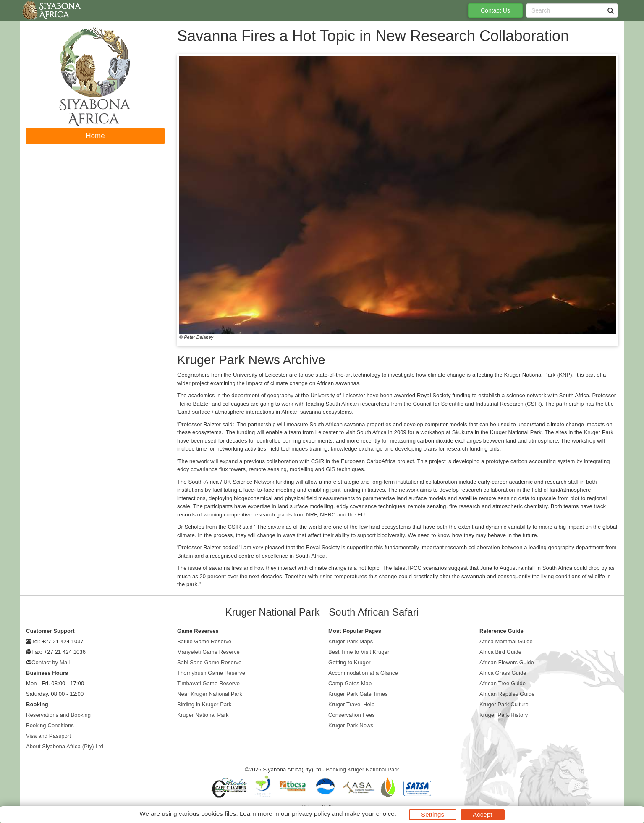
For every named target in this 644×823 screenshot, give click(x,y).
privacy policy (311, 814)
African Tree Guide (503, 683)
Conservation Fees (352, 715)
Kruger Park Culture (504, 704)
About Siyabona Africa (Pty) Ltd (65, 746)
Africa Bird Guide (500, 652)
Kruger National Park (203, 715)
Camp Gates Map (350, 683)
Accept (482, 814)
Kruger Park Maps (351, 641)
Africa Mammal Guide (506, 641)
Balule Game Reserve (204, 641)
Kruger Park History (504, 715)
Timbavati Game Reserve (208, 683)
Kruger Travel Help (351, 704)
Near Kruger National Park (210, 694)
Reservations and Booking (58, 715)
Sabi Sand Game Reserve (209, 662)
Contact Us (495, 10)
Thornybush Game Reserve (211, 673)
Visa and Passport (48, 736)
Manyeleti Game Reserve (208, 652)
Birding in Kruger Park (204, 704)
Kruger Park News (351, 725)
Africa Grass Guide (503, 673)
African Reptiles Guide (507, 694)
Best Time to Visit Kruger (359, 652)
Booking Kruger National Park (362, 769)
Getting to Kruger (349, 662)
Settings (433, 814)
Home (95, 136)
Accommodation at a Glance (363, 673)
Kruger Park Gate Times (358, 694)
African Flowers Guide (507, 662)
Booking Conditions (50, 725)
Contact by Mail (51, 662)
